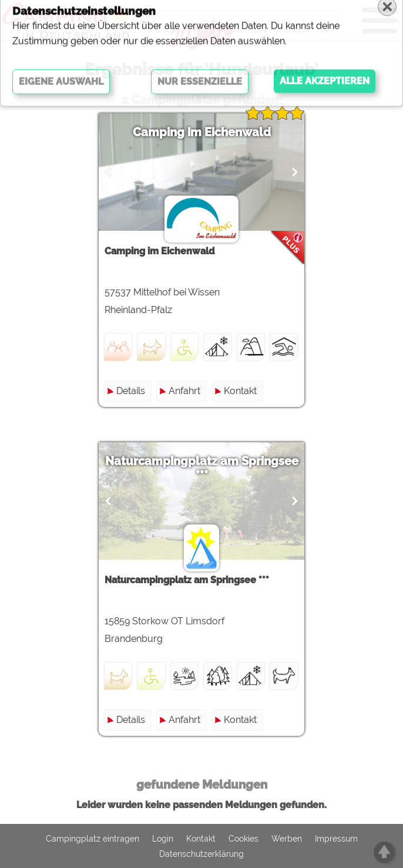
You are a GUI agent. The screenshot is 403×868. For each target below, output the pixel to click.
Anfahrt (184, 391)
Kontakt (240, 391)
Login (163, 839)
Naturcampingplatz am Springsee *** (202, 468)
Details (131, 391)
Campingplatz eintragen (93, 839)
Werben (287, 839)
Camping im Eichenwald (202, 132)
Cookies (244, 839)
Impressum (336, 839)
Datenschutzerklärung (201, 854)
